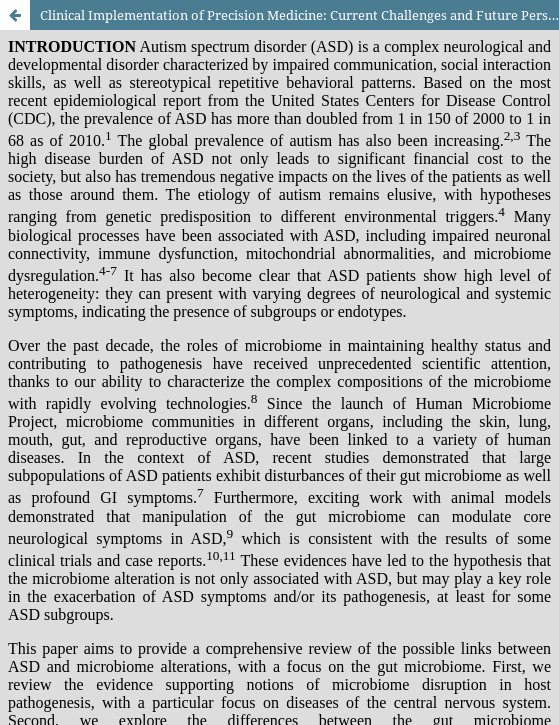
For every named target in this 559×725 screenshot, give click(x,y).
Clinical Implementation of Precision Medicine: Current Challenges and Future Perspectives (299, 15)
